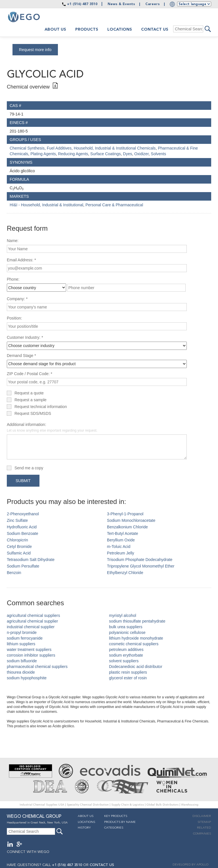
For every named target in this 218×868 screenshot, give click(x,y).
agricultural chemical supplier (33, 621)
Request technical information (41, 407)
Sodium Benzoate (23, 533)
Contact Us (155, 30)
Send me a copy (29, 468)
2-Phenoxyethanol (23, 514)
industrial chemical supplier (31, 627)
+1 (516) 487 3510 (82, 4)
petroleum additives (126, 650)
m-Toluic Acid (119, 547)
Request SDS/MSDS (33, 413)
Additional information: (52, 427)
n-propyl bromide (22, 632)
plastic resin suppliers (128, 672)
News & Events (121, 4)
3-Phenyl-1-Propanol (125, 514)
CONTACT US (102, 865)
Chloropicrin (17, 540)
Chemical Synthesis (27, 148)
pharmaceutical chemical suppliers (37, 667)
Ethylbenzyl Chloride (125, 573)
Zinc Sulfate (17, 520)
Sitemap (204, 822)
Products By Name (120, 822)
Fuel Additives (59, 148)
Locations (120, 30)
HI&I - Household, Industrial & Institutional (46, 205)
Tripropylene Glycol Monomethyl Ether (141, 566)
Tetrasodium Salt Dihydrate (31, 560)
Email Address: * (21, 260)
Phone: (13, 279)
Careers (153, 4)
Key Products (116, 816)
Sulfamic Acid (19, 553)
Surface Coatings (105, 154)
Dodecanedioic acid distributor (136, 667)
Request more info (35, 50)
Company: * (17, 299)
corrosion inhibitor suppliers (31, 655)
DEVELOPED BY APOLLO (190, 865)
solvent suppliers (124, 661)
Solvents (158, 154)
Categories (114, 828)
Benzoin (14, 573)
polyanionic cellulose (127, 632)
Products (87, 30)
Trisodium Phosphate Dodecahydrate (140, 560)
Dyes (127, 154)
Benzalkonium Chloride (127, 527)
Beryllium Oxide (121, 540)
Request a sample (31, 400)
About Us (86, 816)
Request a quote (29, 393)
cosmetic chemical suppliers (134, 644)
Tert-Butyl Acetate (123, 533)
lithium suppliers (21, 644)
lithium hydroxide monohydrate (136, 638)
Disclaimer (202, 816)
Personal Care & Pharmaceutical (114, 205)
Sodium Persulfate (23, 566)
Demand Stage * (21, 356)
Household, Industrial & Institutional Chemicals (115, 148)
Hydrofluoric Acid (22, 527)
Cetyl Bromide (19, 547)
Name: (13, 241)
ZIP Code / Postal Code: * (30, 374)
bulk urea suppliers (126, 627)
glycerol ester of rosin (128, 678)
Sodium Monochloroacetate (131, 520)
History (84, 828)
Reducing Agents (73, 154)
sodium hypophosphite (27, 678)
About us (55, 30)
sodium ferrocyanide (25, 638)
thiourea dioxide (21, 672)
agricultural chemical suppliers (33, 615)
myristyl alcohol (123, 615)
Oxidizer (142, 154)
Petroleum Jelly (121, 553)
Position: (14, 318)
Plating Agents (43, 154)
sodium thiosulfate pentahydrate (137, 621)
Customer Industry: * (25, 337)
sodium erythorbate (126, 655)
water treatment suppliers (29, 650)
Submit (23, 481)
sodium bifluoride (22, 661)
